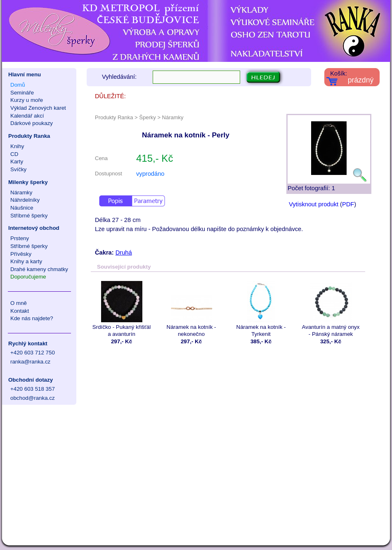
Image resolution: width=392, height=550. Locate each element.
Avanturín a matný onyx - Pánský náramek (331, 309)
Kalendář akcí (27, 116)
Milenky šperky (28, 182)
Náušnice (22, 208)
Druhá (124, 253)
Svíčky (18, 169)
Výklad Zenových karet (38, 108)
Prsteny (20, 238)
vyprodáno (150, 174)
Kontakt (20, 311)
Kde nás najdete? (32, 318)
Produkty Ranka (29, 136)
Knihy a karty (26, 261)
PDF (348, 204)
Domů (18, 85)
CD (14, 154)
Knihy (17, 146)
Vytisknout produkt (314, 204)
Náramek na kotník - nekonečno (191, 309)
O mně (19, 303)
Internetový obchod (34, 228)
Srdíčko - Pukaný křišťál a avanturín (122, 309)
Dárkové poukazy (32, 123)
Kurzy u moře (27, 100)
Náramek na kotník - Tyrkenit (261, 309)
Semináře (22, 93)
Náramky (21, 192)
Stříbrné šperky (29, 216)
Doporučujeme (28, 277)
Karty (17, 162)
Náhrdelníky (25, 200)
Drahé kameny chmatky (39, 269)
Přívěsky (21, 254)
